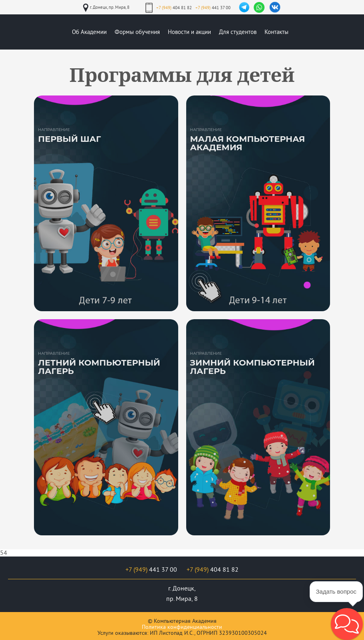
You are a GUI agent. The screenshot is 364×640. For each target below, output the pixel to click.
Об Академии (89, 32)
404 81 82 (174, 8)
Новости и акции (189, 32)
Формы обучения (137, 32)
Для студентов (238, 32)
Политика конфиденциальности (182, 627)
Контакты (276, 32)
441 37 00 (213, 8)
